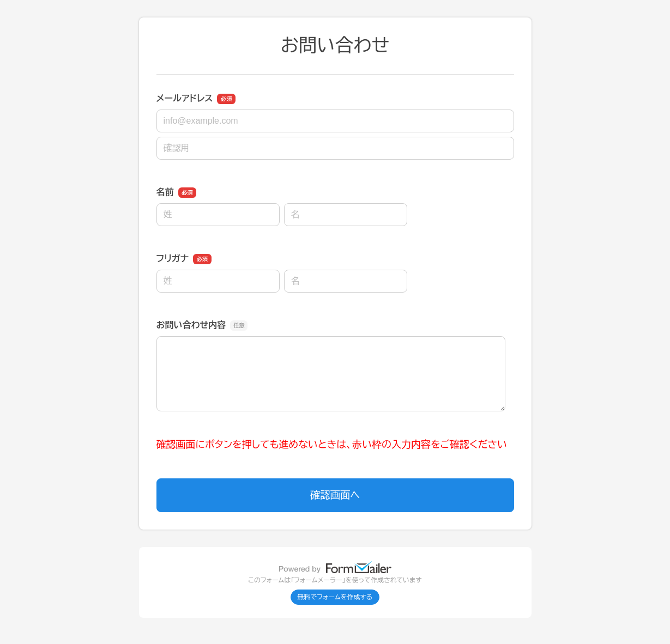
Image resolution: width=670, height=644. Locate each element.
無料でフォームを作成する (335, 597)
